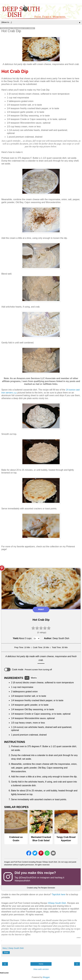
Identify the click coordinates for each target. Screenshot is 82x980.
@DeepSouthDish (28, 878)
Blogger (46, 977)
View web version (41, 969)
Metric (34, 678)
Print (41, 609)
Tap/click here (59, 894)
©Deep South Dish (57, 903)
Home (41, 964)
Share (6, 953)
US (27, 678)
